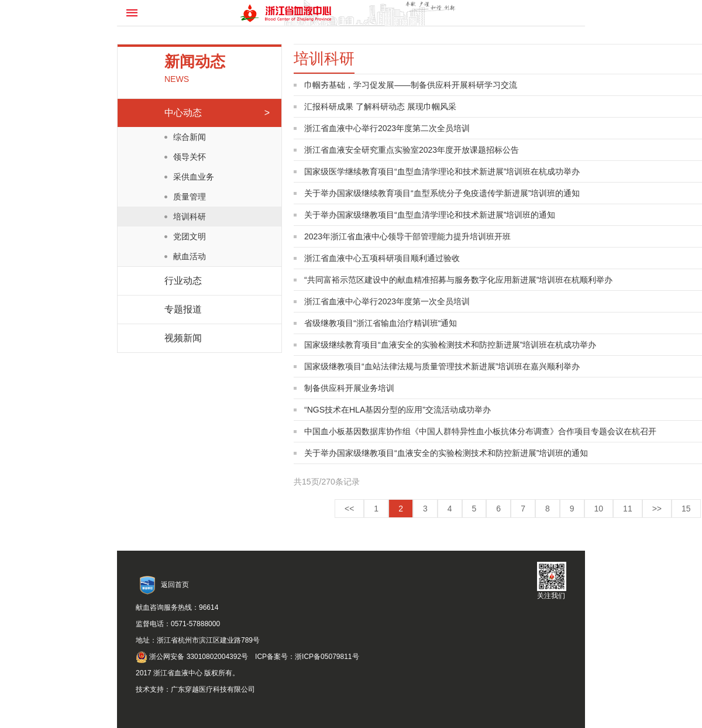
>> (657, 509)
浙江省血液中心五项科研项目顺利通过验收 (382, 258)
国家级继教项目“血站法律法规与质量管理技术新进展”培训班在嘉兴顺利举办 (442, 366)
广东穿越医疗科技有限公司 (213, 689)
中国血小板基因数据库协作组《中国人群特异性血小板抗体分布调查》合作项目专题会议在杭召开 (480, 431)
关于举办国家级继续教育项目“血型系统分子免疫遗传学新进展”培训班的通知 (442, 193)
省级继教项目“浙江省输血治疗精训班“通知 (381, 323)
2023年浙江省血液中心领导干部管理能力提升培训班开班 (407, 236)
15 (686, 509)
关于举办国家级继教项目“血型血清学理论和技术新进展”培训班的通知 (430, 215)
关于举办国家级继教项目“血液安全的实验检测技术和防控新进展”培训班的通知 (446, 453)
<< (349, 509)
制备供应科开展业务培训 (349, 388)
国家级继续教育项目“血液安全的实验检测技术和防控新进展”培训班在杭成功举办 (450, 345)
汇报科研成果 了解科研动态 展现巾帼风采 (380, 107)
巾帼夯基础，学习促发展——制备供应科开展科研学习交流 (411, 85)
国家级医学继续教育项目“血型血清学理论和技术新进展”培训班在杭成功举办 (442, 171)
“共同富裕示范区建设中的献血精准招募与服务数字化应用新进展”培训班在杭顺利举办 (458, 280)
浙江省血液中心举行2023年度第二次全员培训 (387, 128)
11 (628, 509)
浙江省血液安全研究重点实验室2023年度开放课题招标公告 (412, 150)
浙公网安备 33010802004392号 (192, 657)
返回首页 (175, 585)
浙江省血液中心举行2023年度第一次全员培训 (387, 301)
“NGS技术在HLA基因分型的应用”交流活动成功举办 (398, 410)
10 (599, 509)
